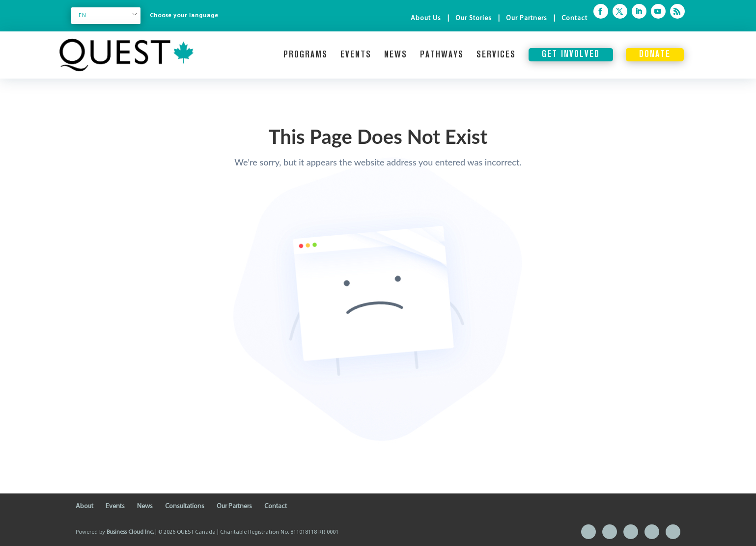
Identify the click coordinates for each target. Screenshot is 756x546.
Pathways (442, 55)
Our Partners (527, 18)
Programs (306, 55)
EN (83, 16)
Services (496, 55)
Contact (574, 18)
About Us (426, 18)
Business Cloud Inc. (130, 532)
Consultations (185, 506)
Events (356, 55)
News (396, 55)
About (84, 506)
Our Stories (474, 18)
